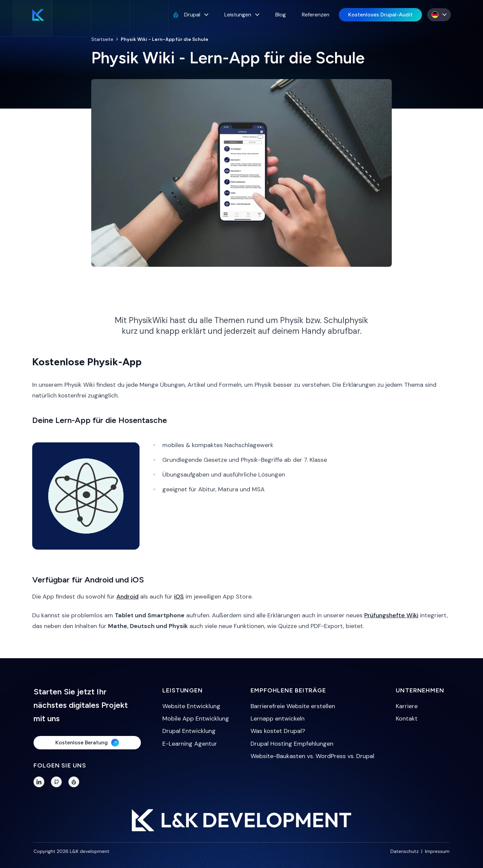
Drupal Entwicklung (189, 731)
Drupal (191, 15)
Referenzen (316, 15)
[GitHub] (56, 782)
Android (127, 597)
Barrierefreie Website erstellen (293, 706)
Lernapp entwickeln (278, 719)
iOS (179, 597)
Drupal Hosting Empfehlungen (292, 744)
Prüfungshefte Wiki (391, 615)
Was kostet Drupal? (278, 731)
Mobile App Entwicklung (196, 719)
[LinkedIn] (39, 782)
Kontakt (407, 719)
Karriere (407, 706)
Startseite (102, 39)
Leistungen (242, 15)
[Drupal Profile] (74, 782)
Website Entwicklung (191, 706)
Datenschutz (405, 851)
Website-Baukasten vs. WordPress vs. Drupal (312, 756)
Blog (281, 15)
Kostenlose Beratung (87, 743)
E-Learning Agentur (190, 744)
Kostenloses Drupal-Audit (380, 15)
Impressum (437, 851)
